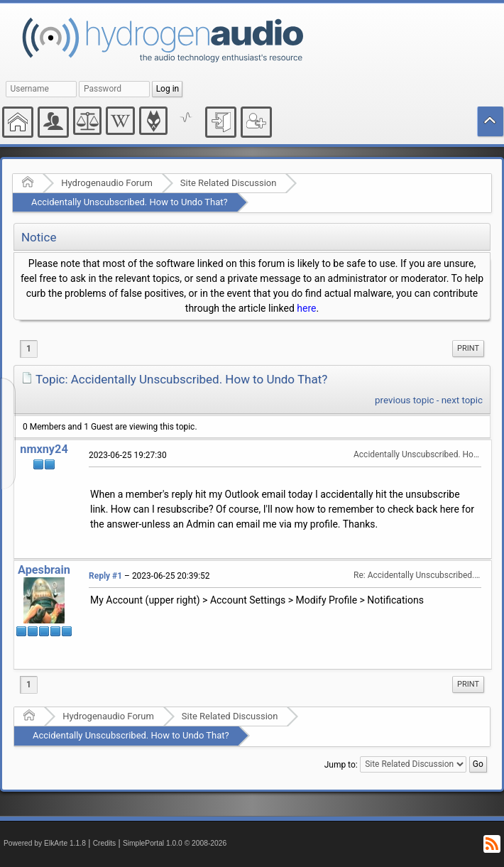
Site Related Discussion (229, 183)
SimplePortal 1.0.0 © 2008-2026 (175, 843)
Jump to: (341, 764)
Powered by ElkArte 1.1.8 (45, 843)
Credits (105, 843)
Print (468, 348)
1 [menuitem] (29, 349)
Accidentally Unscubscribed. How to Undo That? (130, 202)
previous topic (404, 400)
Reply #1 (105, 576)
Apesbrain (44, 570)
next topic (462, 400)
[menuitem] (468, 349)
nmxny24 (44, 449)
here (306, 308)
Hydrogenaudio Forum (107, 183)
